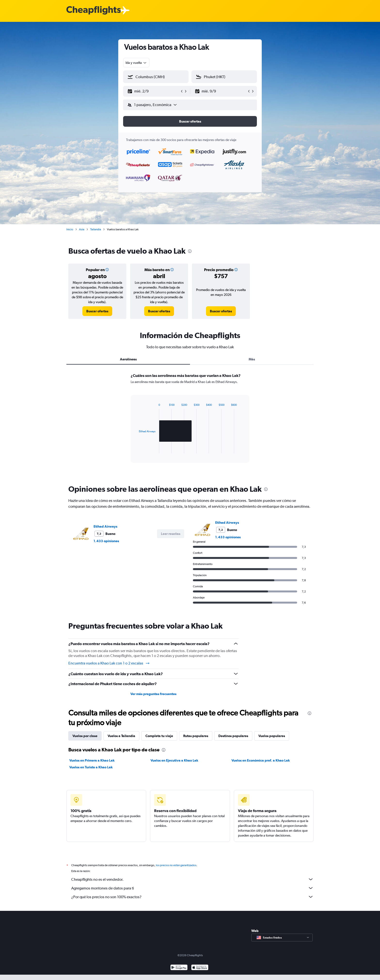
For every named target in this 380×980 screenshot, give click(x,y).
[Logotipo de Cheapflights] (94, 11)
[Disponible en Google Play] (179, 968)
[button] (154, 91)
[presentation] (190, 251)
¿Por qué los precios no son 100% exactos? (192, 897)
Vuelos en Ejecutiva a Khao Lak (174, 760)
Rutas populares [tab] (196, 736)
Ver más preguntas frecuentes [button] (153, 694)
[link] (97, 311)
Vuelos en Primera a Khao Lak (92, 760)
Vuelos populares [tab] (272, 736)
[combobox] (136, 63)
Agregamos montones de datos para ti (192, 888)
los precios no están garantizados (176, 865)
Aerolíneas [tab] (128, 359)
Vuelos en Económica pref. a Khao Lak (261, 760)
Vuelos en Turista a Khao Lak (91, 767)
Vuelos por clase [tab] (85, 736)
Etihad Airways (105, 526)
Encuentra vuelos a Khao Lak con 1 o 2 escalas (109, 663)
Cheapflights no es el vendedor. (192, 879)
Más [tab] (252, 359)
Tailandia (96, 229)
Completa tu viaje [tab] (159, 736)
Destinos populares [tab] (233, 736)
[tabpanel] (190, 423)
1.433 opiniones (106, 541)
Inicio (70, 229)
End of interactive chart (137, 450)
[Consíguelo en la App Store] (200, 968)
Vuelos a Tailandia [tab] (121, 736)
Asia (82, 229)
